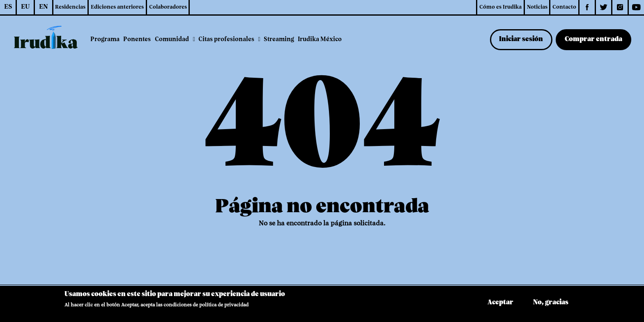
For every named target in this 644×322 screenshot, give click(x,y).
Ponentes (137, 39)
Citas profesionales (226, 39)
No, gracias (551, 305)
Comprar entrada (593, 39)
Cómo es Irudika (500, 7)
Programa (105, 39)
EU (25, 7)
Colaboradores (168, 7)
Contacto (564, 7)
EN (44, 7)
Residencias (70, 7)
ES (8, 7)
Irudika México (320, 39)
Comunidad (172, 39)
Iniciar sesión (521, 39)
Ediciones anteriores (117, 7)
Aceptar (500, 305)
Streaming (279, 39)
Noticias (537, 7)
